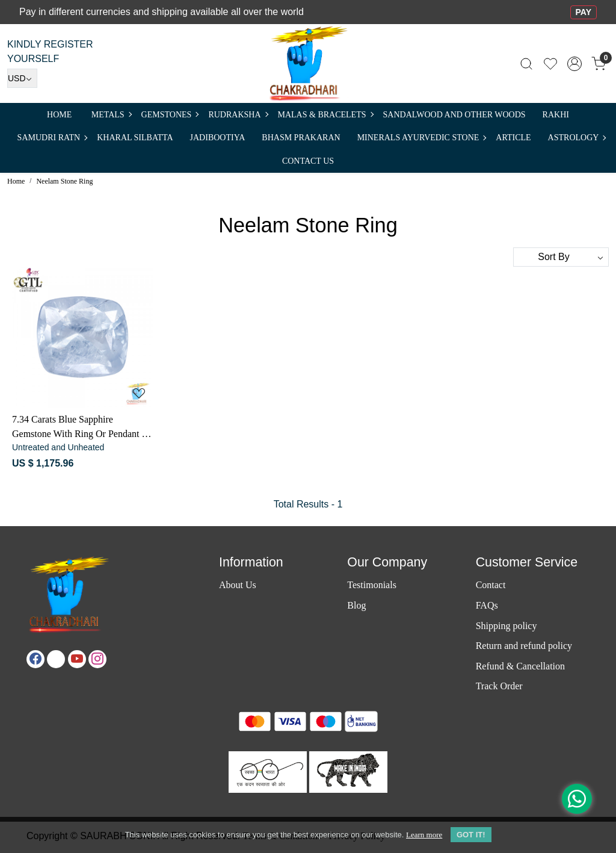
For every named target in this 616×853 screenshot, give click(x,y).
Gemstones (170, 115)
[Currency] (22, 78)
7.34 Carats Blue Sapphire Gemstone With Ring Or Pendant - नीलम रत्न (79, 428)
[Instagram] (97, 659)
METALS (111, 115)
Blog (356, 605)
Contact (491, 585)
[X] (56, 659)
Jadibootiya (218, 138)
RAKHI (556, 115)
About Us (238, 585)
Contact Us (308, 161)
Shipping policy (507, 626)
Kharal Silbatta (135, 138)
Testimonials (372, 585)
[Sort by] (561, 257)
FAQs (487, 605)
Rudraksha (238, 115)
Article (513, 138)
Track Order (499, 686)
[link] (526, 64)
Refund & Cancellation (520, 666)
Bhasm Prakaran (301, 138)
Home (59, 115)
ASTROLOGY (577, 138)
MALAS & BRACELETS (325, 115)
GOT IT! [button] (471, 835)
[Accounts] (574, 64)
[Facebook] (35, 659)
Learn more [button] (424, 835)
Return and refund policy (524, 646)
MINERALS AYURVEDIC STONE (422, 138)
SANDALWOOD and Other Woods (454, 115)
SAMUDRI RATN (52, 138)
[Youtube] (77, 659)
